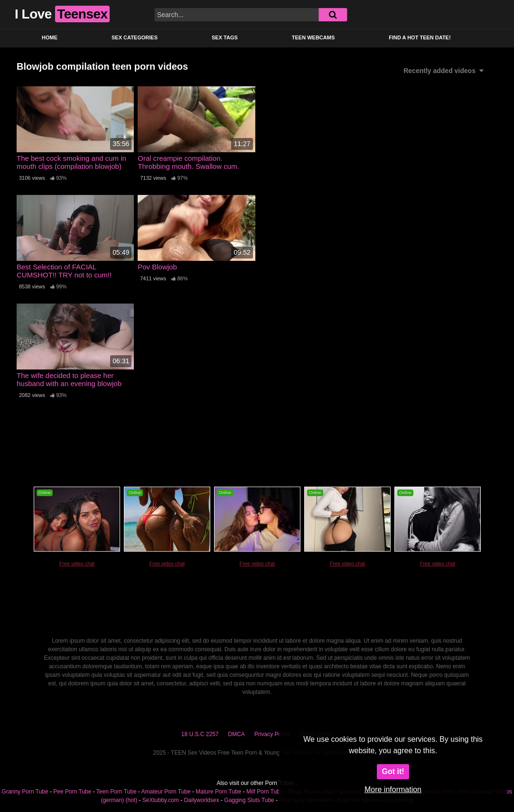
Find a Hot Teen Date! (420, 37)
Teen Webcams (313, 37)
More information (393, 789)
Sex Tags (225, 37)
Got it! (393, 771)
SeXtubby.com (161, 800)
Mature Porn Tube (218, 792)
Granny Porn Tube (25, 792)
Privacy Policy (272, 734)
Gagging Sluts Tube (249, 800)
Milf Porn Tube (265, 792)
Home (50, 37)
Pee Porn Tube (72, 792)
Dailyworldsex (202, 800)
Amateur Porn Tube (166, 792)
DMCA (237, 734)
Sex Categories (135, 37)
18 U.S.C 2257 (200, 734)
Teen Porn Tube (117, 792)
